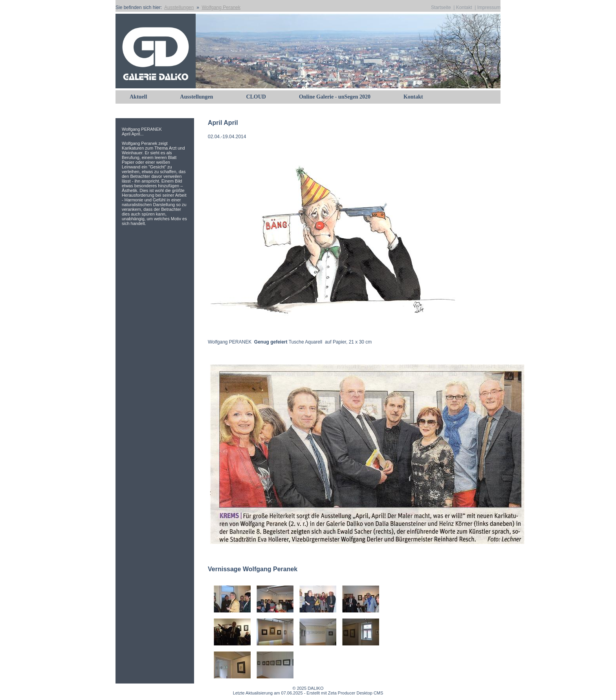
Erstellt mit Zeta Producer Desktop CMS (345, 693)
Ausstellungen (179, 7)
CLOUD (256, 97)
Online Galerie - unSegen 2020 (335, 97)
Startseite (441, 7)
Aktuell (138, 97)
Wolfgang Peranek (221, 7)
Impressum (489, 7)
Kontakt (464, 7)
